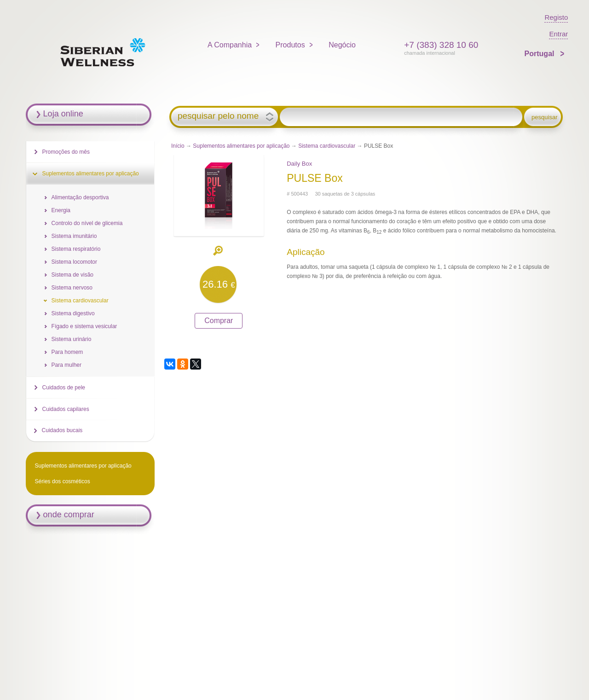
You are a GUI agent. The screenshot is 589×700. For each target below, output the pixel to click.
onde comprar (69, 515)
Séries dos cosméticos (63, 481)
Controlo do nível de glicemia (87, 223)
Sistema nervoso (72, 288)
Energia (61, 210)
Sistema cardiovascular (327, 146)
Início (178, 146)
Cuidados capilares (66, 409)
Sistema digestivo (73, 313)
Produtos (290, 45)
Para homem (67, 352)
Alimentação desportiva (80, 197)
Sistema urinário (72, 339)
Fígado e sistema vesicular (84, 326)
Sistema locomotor (74, 262)
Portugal (540, 54)
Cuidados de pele (64, 388)
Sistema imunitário (74, 236)
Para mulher (66, 365)
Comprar (219, 321)
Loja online (63, 114)
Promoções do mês (66, 152)
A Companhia (230, 45)
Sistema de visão (72, 275)
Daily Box (299, 164)
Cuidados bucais (62, 430)
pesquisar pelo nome (218, 116)
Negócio (342, 45)
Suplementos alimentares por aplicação (241, 146)
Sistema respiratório (76, 249)
